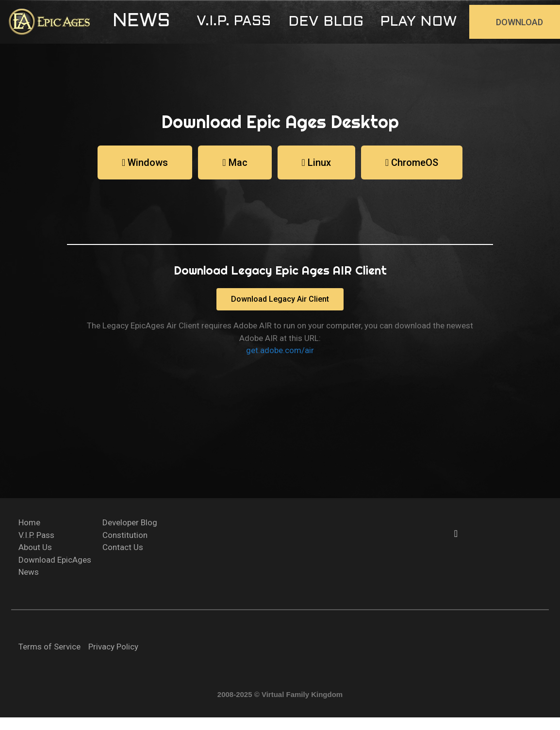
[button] (141, 22)
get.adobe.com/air (280, 350)
